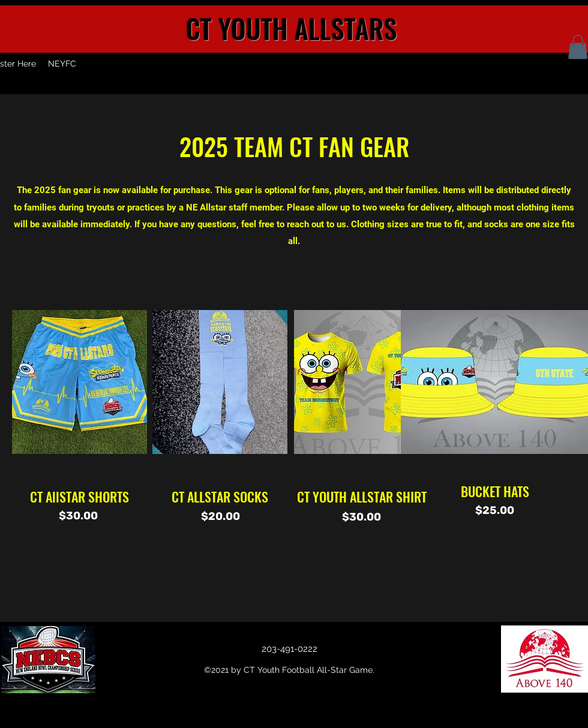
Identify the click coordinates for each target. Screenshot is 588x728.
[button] (578, 47)
